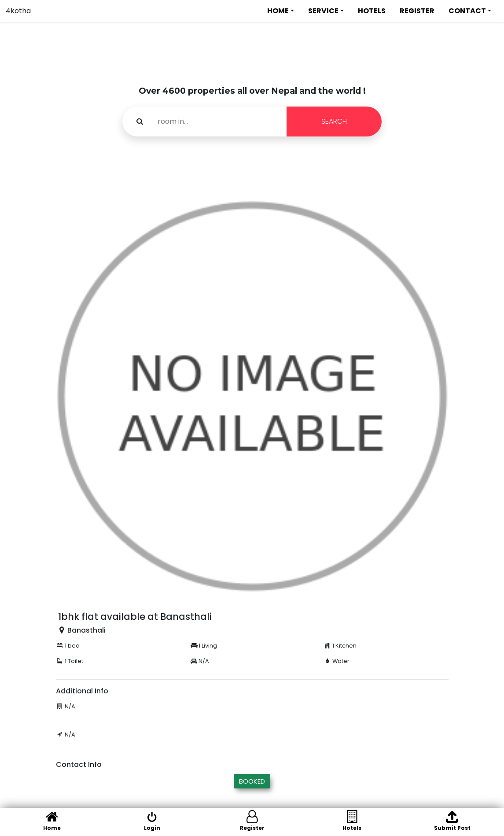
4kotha (18, 11)
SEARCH (334, 121)
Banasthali (86, 630)
